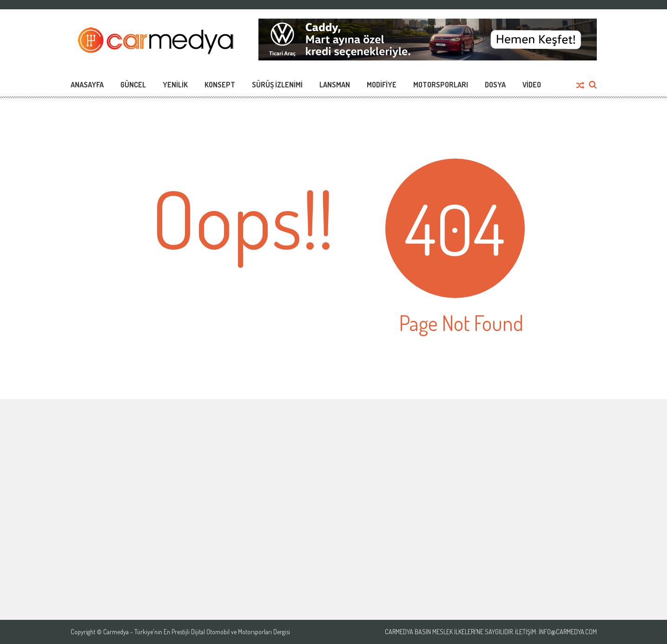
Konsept (220, 85)
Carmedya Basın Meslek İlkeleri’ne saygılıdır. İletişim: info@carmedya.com (491, 632)
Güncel (133, 85)
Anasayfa (87, 85)
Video (532, 85)
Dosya (495, 85)
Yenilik (175, 85)
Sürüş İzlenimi (277, 85)
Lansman (335, 85)
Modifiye (382, 85)
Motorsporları (441, 85)
